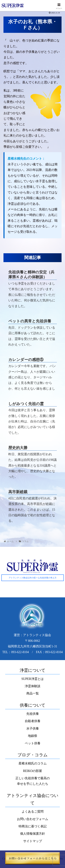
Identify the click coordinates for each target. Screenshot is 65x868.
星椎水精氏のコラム (33, 763)
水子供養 (33, 729)
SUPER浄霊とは (32, 679)
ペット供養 (33, 743)
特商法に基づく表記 (33, 826)
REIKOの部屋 (32, 771)
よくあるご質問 (33, 812)
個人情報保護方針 (33, 834)
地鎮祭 (33, 736)
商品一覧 (33, 693)
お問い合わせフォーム (33, 819)
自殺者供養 (33, 721)
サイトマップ (33, 841)
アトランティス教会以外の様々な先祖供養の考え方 (33, 578)
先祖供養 (33, 714)
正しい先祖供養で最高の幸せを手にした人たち (33, 781)
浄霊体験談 (33, 686)
